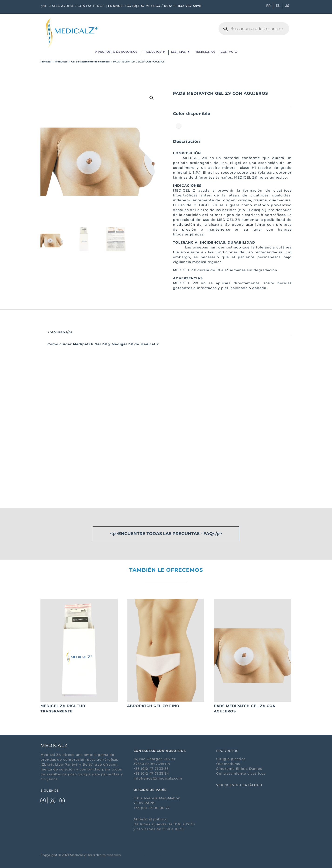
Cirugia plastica (231, 759)
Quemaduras (228, 764)
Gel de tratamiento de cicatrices (90, 62)
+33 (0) (140, 773)
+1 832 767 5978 (187, 6)
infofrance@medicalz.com (158, 778)
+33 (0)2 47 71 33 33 (143, 6)
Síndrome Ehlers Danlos (239, 769)
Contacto (229, 52)
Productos (152, 52)
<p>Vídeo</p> (60, 332)
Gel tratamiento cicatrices (241, 773)
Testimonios (205, 52)
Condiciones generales (141, 855)
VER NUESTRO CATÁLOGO (239, 785)
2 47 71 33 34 (158, 773)
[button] (152, 98)
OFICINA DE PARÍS (150, 790)
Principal (46, 62)
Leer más (178, 52)
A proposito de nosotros (116, 52)
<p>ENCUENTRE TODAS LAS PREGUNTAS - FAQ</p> (166, 534)
